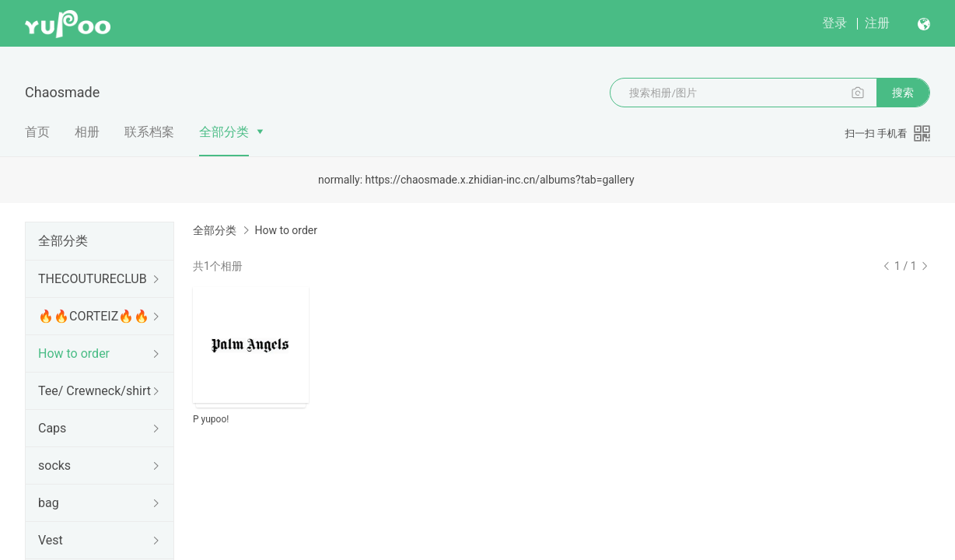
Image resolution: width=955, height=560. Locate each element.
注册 (877, 23)
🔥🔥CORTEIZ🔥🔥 (94, 316)
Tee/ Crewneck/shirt (94, 391)
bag (49, 503)
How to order (74, 353)
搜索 (903, 93)
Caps (52, 428)
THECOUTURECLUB (93, 279)
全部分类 (224, 132)
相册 (87, 132)
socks (54, 465)
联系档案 (149, 132)
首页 (37, 132)
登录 (834, 23)
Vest (51, 540)
